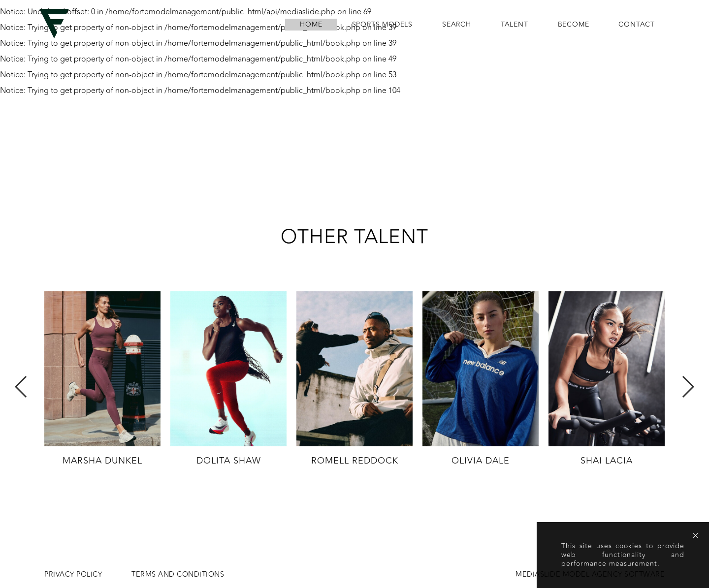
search (457, 25)
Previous (21, 387)
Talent (515, 25)
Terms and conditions (178, 575)
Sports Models (382, 25)
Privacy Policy (73, 575)
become (574, 25)
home (311, 25)
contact (637, 25)
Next (688, 387)
